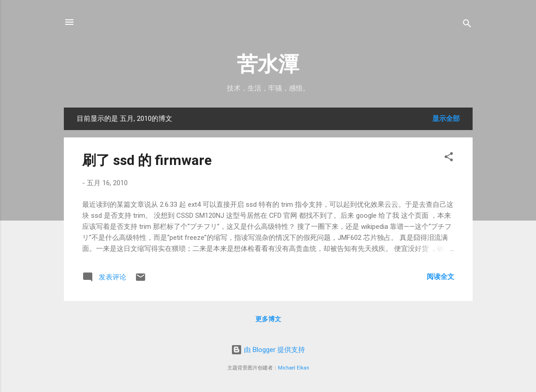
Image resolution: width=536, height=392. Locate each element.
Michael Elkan (293, 368)
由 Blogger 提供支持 (268, 350)
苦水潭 (268, 64)
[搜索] (467, 25)
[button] (449, 158)
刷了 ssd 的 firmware (147, 160)
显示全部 (446, 119)
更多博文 (268, 319)
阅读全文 (440, 277)
